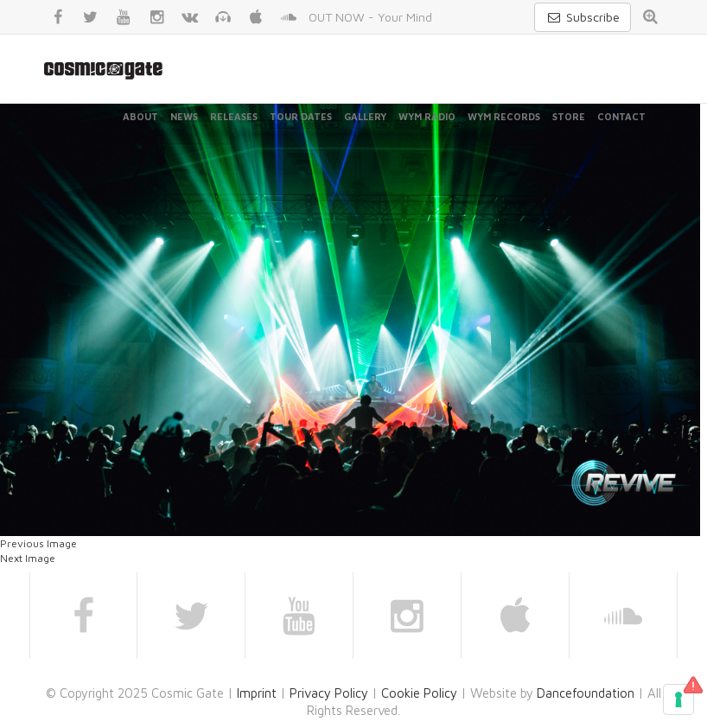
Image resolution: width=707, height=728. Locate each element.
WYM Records (504, 116)
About (140, 116)
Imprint (257, 693)
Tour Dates (301, 116)
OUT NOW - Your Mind (370, 17)
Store (569, 116)
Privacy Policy (329, 693)
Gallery (365, 116)
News (184, 116)
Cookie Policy (419, 693)
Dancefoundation (586, 693)
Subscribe (583, 17)
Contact (621, 116)
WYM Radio (427, 116)
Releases (234, 116)
